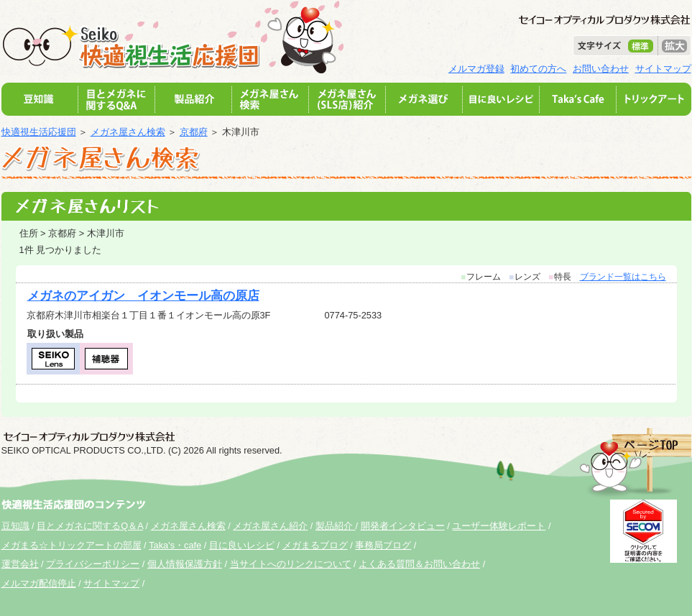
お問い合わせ (601, 69)
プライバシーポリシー (93, 564)
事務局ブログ (383, 545)
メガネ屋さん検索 (128, 132)
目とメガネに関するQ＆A (90, 526)
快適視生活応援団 (39, 132)
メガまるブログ (315, 545)
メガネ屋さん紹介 (270, 526)
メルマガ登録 (476, 69)
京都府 (194, 132)
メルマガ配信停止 (39, 583)
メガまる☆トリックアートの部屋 (71, 545)
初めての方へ (538, 69)
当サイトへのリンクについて (291, 564)
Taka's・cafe (175, 545)
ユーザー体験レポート (499, 526)
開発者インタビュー (403, 526)
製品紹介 (336, 526)
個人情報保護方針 (185, 564)
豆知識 (15, 526)
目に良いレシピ (242, 545)
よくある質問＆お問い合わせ (419, 564)
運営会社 (20, 564)
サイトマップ (663, 69)
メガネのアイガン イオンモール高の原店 (143, 296)
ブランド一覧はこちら (623, 277)
